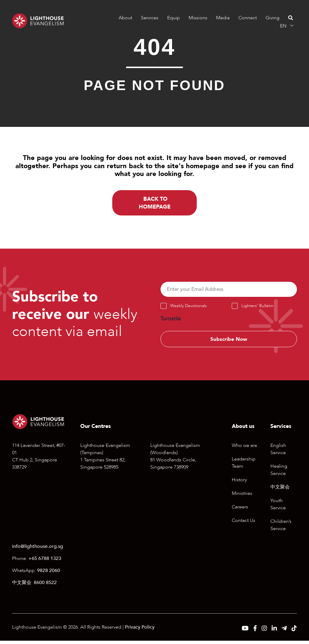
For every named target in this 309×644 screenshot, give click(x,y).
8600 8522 (45, 586)
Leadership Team (244, 466)
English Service (278, 452)
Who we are (244, 449)
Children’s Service (281, 528)
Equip (173, 18)
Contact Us (244, 524)
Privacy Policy (140, 630)
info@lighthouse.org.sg (38, 550)
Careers (240, 510)
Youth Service (278, 507)
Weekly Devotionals (188, 308)
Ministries (242, 497)
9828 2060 (49, 574)
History (239, 483)
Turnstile (171, 321)
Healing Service (279, 473)
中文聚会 (280, 490)
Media (223, 18)
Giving (272, 18)
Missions (198, 18)
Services (149, 18)
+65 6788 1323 (45, 562)
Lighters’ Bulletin (257, 308)
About (125, 18)
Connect (247, 18)
